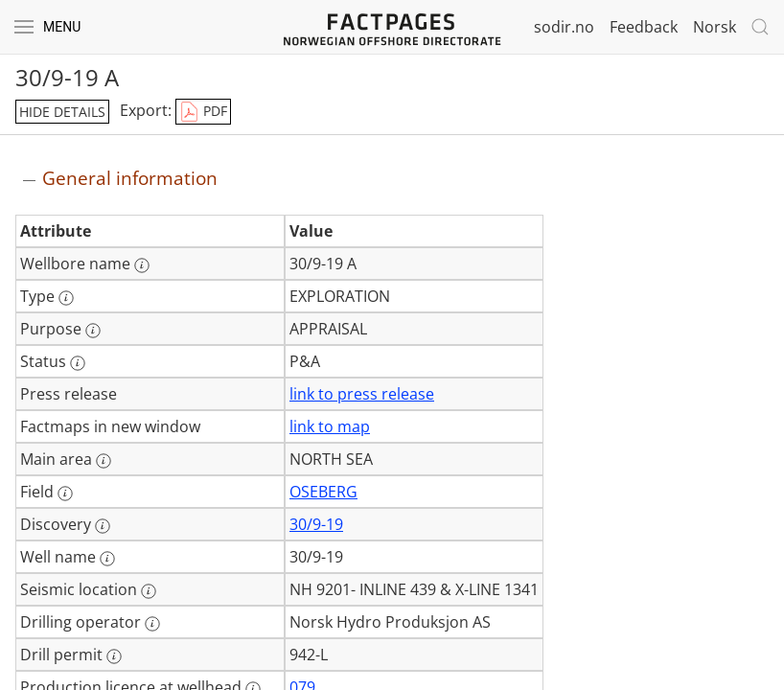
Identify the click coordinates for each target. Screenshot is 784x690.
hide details (62, 112)
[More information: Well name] (107, 559)
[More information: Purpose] (93, 331)
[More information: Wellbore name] (142, 265)
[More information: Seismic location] (149, 591)
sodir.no (564, 27)
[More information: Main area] (104, 461)
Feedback (644, 27)
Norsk (715, 27)
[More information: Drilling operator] (152, 624)
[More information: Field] (65, 494)
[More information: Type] (66, 298)
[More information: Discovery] (103, 526)
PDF (203, 112)
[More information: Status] (78, 363)
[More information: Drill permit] (114, 656)
